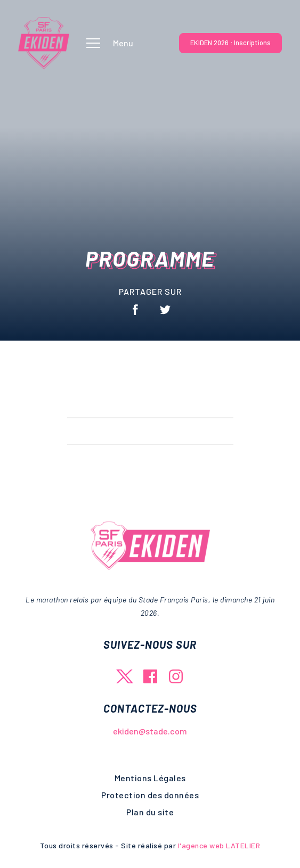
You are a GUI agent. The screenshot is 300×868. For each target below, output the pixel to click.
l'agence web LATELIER (218, 845)
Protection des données (150, 795)
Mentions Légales (150, 778)
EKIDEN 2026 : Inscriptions (230, 43)
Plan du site (150, 812)
